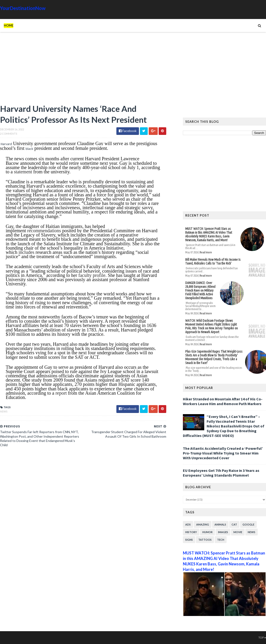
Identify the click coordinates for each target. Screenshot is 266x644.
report (61, 393)
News (4, 411)
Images (223, 532)
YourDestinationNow (23, 8)
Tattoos (205, 540)
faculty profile (92, 275)
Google (248, 524)
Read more (206, 252)
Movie (238, 532)
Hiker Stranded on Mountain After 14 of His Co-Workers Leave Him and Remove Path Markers (223, 401)
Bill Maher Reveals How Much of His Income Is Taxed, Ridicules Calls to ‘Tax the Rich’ (213, 261)
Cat (234, 524)
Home (9, 25)
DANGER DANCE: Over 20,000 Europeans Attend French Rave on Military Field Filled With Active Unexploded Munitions (200, 290)
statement (23, 172)
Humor (207, 532)
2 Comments (9, 134)
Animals (220, 524)
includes (26, 252)
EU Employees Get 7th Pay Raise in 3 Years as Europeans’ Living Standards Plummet (221, 473)
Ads (188, 524)
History (191, 532)
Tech (221, 540)
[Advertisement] (83, 70)
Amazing (203, 524)
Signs (189, 540)
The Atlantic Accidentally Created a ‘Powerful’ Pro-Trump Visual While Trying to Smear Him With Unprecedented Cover (223, 453)
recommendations (44, 231)
